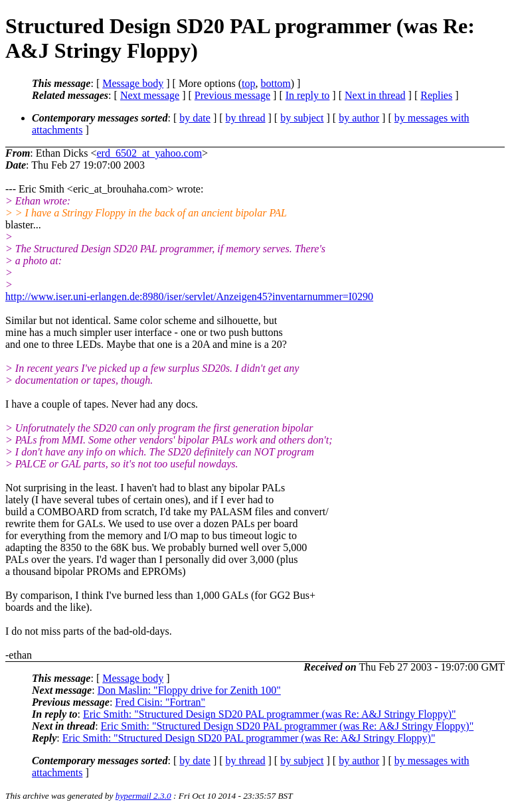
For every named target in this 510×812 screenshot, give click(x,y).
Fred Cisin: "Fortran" (160, 702)
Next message (150, 95)
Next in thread (375, 95)
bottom (275, 83)
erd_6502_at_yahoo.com (149, 153)
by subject (302, 118)
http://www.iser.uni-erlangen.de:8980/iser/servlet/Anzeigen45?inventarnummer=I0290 (189, 296)
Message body (133, 83)
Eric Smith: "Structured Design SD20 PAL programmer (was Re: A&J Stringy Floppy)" (270, 714)
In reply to (308, 95)
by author (359, 118)
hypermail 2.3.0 (143, 796)
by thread (246, 118)
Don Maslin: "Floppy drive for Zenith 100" (189, 690)
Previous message (232, 95)
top (248, 83)
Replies (436, 95)
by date (195, 118)
